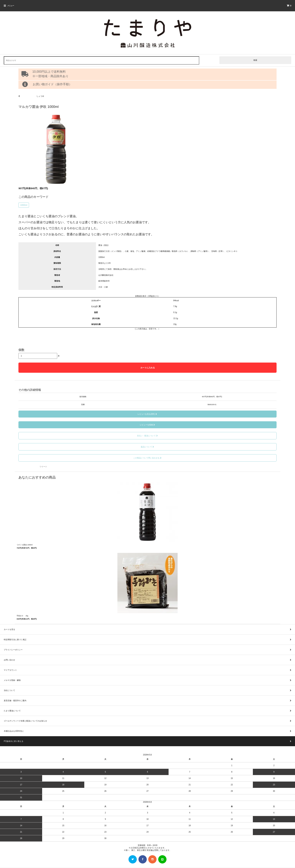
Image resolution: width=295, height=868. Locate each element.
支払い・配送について (148, 436)
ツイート (43, 467)
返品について (148, 447)
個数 (21, 350)
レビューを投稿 (148, 425)
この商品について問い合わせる (148, 458)
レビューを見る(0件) (147, 414)
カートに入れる (148, 368)
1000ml (24, 205)
